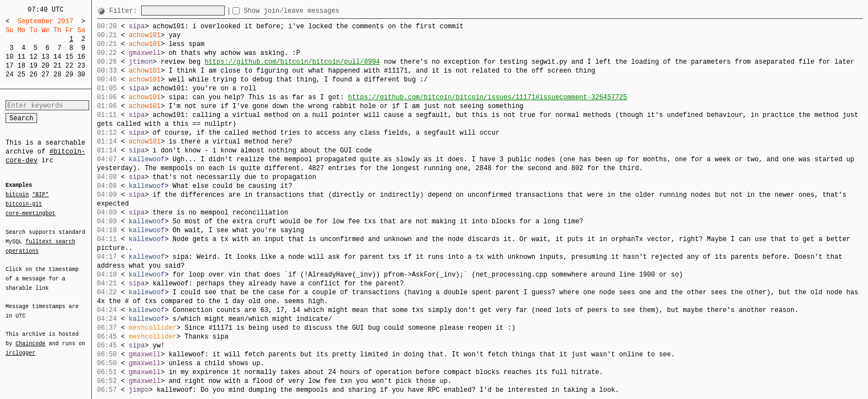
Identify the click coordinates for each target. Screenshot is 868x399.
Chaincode (30, 337)
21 (57, 66)
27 (45, 75)
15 (69, 57)
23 (81, 66)
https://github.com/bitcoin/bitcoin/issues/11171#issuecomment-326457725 (488, 97)
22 (69, 66)
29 (69, 75)
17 (9, 66)
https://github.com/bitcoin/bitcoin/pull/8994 (292, 62)
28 (57, 75)
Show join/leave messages (311, 11)
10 (9, 57)
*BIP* (40, 195)
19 (33, 66)
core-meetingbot (30, 213)
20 (45, 66)
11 (22, 57)
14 (57, 57)
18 (22, 66)
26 (33, 75)
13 (45, 57)
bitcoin (17, 195)
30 (81, 75)
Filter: (125, 11)
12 (33, 57)
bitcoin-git (24, 204)
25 (22, 75)
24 (9, 75)
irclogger (20, 346)
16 (81, 57)
